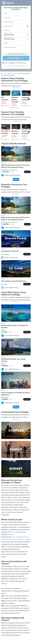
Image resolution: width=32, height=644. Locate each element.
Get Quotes (27, 254)
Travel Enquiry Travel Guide (11, 74)
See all (16, 179)
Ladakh (13, 539)
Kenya (14, 532)
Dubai (14, 537)
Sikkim (19, 539)
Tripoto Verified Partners (9, 106)
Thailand (19, 537)
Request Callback (16, 58)
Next (29, 99)
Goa (23, 539)
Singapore (28, 539)
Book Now (27, 172)
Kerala (12, 535)
